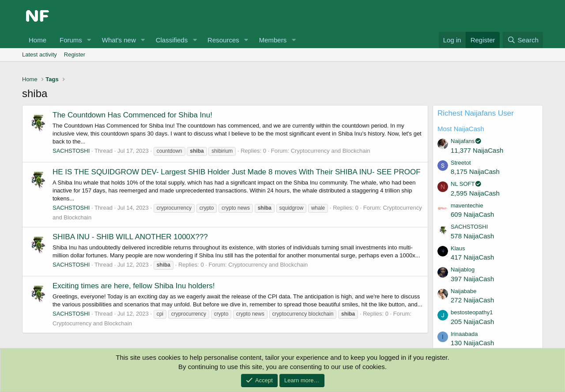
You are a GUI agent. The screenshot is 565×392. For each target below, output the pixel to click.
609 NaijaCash (472, 214)
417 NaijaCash (472, 257)
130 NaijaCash (472, 343)
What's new (119, 40)
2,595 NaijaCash (475, 193)
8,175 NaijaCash (475, 171)
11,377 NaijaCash (477, 150)
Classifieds (172, 40)
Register (75, 55)
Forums (71, 40)
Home (38, 40)
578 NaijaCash (472, 236)
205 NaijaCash (472, 322)
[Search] (523, 40)
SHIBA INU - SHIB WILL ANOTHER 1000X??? (130, 237)
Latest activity (40, 55)
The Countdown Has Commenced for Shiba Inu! (132, 115)
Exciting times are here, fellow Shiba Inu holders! (134, 286)
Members (273, 40)
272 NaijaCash (472, 300)
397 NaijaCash (472, 279)
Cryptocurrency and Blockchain (331, 151)
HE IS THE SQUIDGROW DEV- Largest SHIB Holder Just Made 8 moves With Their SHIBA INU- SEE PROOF (237, 172)
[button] (89, 40)
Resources (223, 40)
